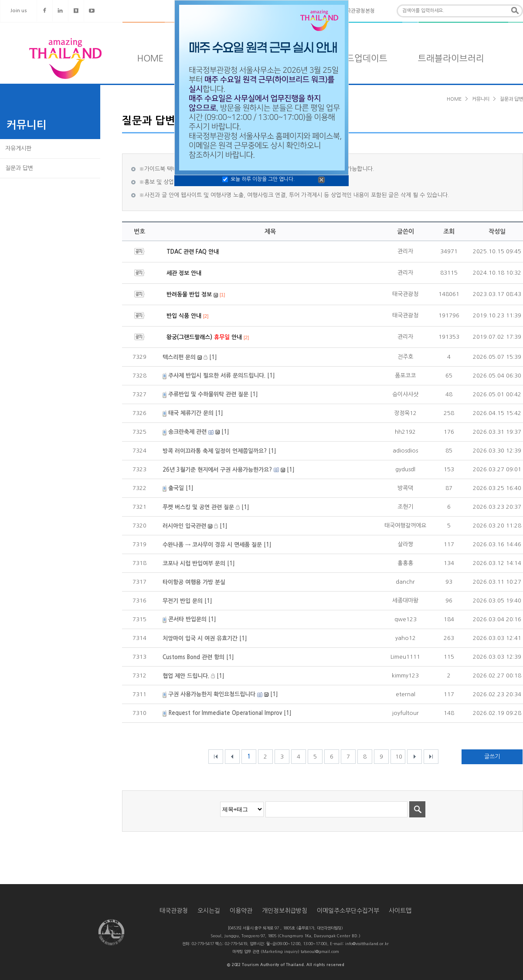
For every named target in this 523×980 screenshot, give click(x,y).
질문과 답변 (19, 168)
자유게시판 (18, 148)
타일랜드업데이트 (354, 58)
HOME (150, 58)
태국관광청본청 (358, 11)
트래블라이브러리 (451, 58)
